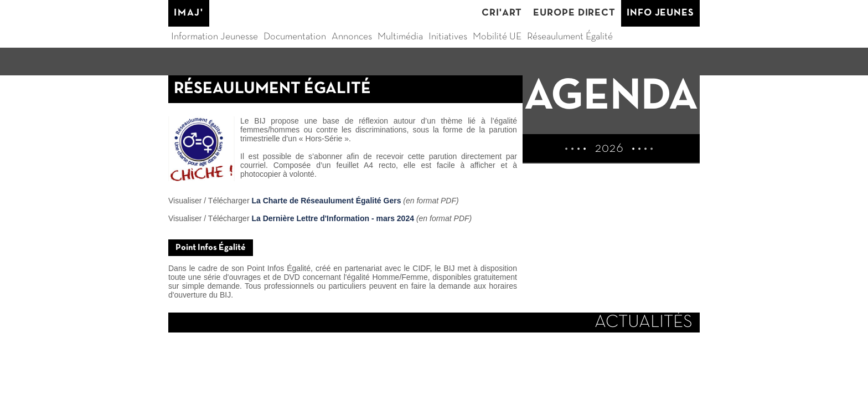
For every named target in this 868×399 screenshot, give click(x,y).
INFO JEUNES (660, 13)
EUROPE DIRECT (574, 13)
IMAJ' (189, 13)
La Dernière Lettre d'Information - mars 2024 (333, 218)
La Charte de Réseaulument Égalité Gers (326, 201)
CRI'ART (502, 13)
